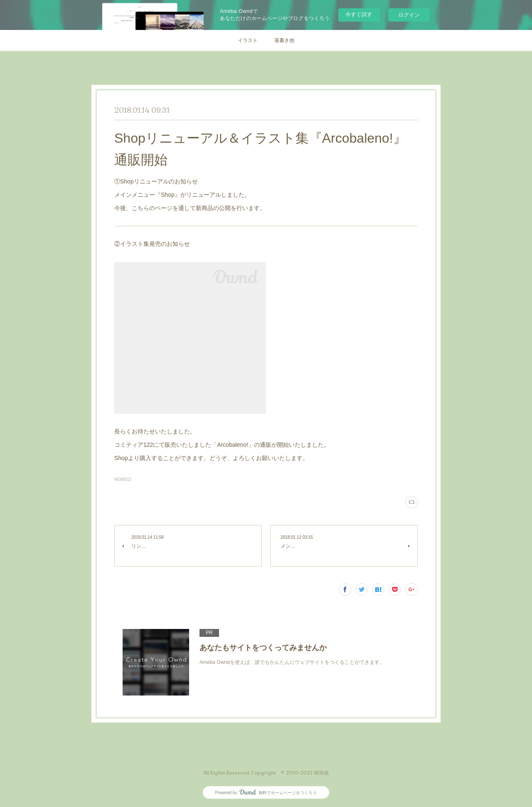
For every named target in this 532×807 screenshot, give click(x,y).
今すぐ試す (359, 14)
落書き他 (284, 40)
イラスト (248, 40)
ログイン (409, 15)
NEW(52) (123, 479)
